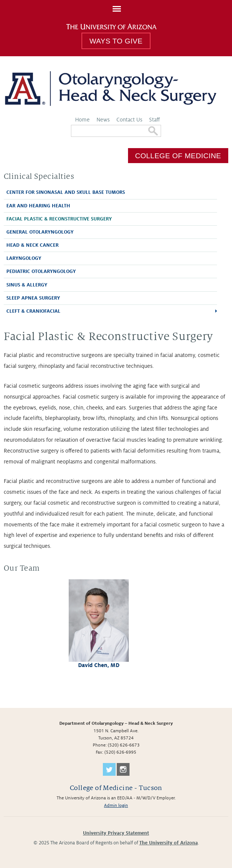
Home (82, 120)
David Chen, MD (99, 665)
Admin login (116, 806)
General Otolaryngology (40, 232)
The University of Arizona (169, 843)
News (103, 120)
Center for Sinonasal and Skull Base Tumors (66, 192)
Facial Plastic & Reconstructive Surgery (59, 219)
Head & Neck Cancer (32, 245)
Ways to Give (116, 41)
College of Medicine (178, 155)
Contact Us (129, 120)
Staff (154, 120)
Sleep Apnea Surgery (33, 298)
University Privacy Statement (116, 833)
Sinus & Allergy (27, 285)
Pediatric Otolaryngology (41, 271)
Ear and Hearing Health (38, 206)
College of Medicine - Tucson (116, 788)
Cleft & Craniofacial (33, 311)
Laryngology (24, 258)
